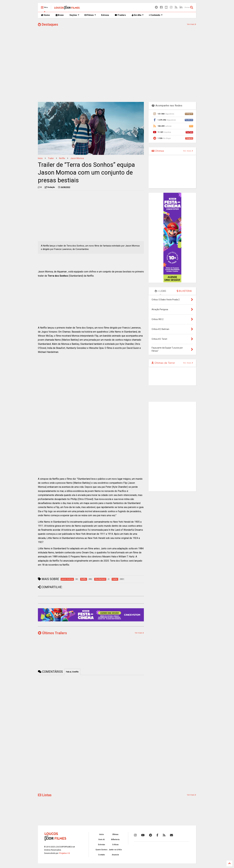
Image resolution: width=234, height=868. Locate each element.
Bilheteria (115, 840)
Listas (45, 795)
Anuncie (115, 855)
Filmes (90, 15)
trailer (51, 158)
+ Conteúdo (156, 15)
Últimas (158, 151)
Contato (101, 855)
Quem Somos (101, 850)
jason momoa (77, 158)
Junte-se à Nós (115, 850)
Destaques (48, 25)
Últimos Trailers (52, 633)
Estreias (102, 845)
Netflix (62, 158)
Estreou (105, 15)
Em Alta (138, 15)
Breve (60, 15)
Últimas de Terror (163, 363)
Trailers (120, 15)
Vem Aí (101, 840)
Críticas (115, 845)
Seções (74, 15)
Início (40, 158)
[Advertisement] (117, 76)
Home (45, 15)
